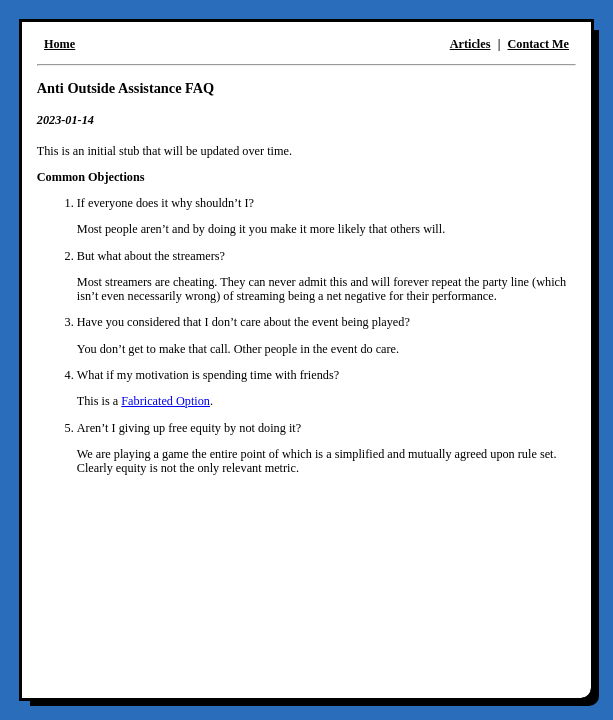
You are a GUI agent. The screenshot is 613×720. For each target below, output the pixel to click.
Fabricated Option (165, 401)
